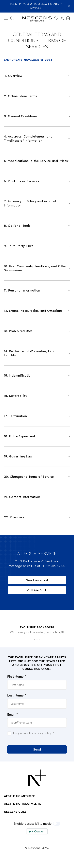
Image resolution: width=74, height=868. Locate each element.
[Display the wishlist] (56, 18)
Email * (13, 714)
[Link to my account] (62, 18)
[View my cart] (68, 18)
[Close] (69, 6)
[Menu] (6, 18)
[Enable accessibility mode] (57, 824)
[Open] (37, 76)
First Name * (17, 677)
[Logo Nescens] (37, 778)
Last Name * (17, 695)
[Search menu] (12, 18)
